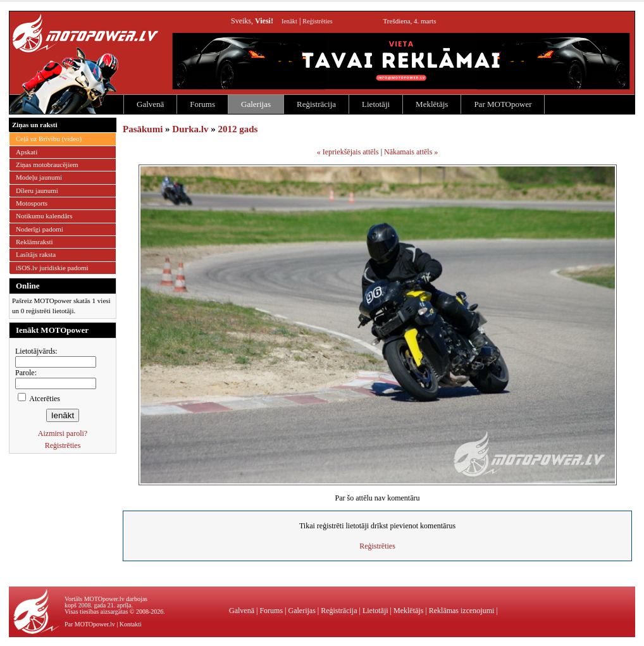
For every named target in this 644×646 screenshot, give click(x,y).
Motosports (32, 203)
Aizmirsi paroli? (63, 433)
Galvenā (150, 104)
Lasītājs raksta (36, 254)
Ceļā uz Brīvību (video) (49, 139)
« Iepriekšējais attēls (348, 152)
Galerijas (256, 104)
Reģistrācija (316, 104)
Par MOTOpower (503, 104)
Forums (202, 104)
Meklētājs (432, 104)
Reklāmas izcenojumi (462, 611)
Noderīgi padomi (40, 229)
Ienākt (289, 21)
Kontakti (131, 624)
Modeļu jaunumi (39, 177)
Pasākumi (143, 129)
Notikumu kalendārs (44, 216)
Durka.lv (190, 129)
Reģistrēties (317, 21)
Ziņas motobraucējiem (47, 165)
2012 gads (238, 129)
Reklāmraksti (34, 242)
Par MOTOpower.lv (90, 624)
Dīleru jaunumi (37, 190)
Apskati (27, 152)
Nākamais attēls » (411, 152)
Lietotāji (376, 104)
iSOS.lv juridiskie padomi (52, 268)
